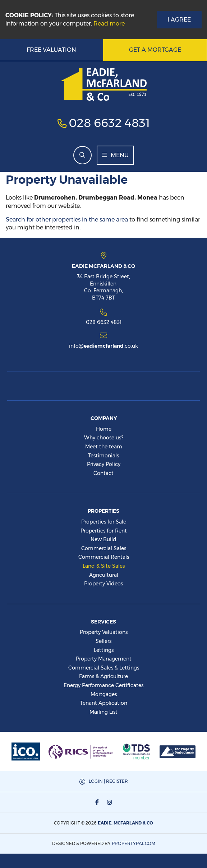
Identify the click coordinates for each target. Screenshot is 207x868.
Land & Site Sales (104, 566)
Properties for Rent (104, 531)
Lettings (104, 650)
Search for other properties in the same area (67, 220)
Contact (103, 473)
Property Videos (103, 584)
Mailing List (103, 712)
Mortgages (104, 694)
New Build (103, 539)
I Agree (179, 20)
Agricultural (104, 575)
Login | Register (108, 781)
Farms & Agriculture (103, 676)
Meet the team (104, 447)
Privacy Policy (104, 464)
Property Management (104, 659)
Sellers (103, 641)
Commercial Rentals (104, 557)
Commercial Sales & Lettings (104, 668)
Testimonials (103, 456)
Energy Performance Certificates (103, 685)
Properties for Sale (104, 522)
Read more (109, 24)
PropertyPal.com (134, 843)
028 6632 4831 (109, 123)
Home (104, 429)
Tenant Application (104, 703)
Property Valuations (104, 632)
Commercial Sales (104, 548)
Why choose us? (104, 438)
